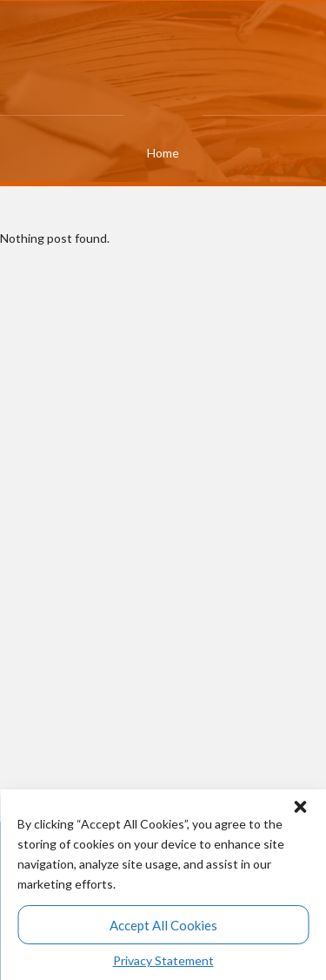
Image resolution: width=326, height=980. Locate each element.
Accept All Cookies (163, 925)
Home (163, 153)
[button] (300, 802)
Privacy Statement (163, 960)
